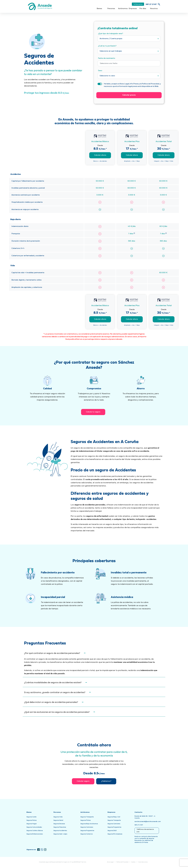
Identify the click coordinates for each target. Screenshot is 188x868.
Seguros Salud (58, 820)
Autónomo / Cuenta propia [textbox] (111, 39)
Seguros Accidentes (60, 831)
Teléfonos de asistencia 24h (145, 831)
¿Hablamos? (106, 781)
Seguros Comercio (87, 834)
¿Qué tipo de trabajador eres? (111, 34)
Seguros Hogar (32, 824)
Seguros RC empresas (115, 834)
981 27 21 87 (151, 4)
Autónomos (123, 9)
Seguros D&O (112, 831)
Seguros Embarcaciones (35, 834)
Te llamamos (138, 4)
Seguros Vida (58, 817)
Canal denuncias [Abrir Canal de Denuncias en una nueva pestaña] (143, 862)
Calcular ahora (100, 155)
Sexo (100, 71)
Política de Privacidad (122, 862)
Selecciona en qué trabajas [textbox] (111, 51)
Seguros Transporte (87, 817)
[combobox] (129, 39)
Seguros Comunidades (34, 827)
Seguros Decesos (59, 824)
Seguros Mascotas (60, 827)
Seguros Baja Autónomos (89, 824)
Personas (111, 9)
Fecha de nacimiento (107, 58)
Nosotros (154, 9)
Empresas (133, 9)
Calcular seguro (83, 781)
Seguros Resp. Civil (114, 817)
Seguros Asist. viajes (60, 834)
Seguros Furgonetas (87, 831)
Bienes (99, 9)
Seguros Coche (31, 817)
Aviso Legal (110, 862)
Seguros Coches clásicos (35, 831)
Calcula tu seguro (93, 412)
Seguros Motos (31, 820)
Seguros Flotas (86, 820)
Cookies (133, 862)
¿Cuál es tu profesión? (107, 46)
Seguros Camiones (87, 827)
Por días (143, 9)
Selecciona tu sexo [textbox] (107, 76)
